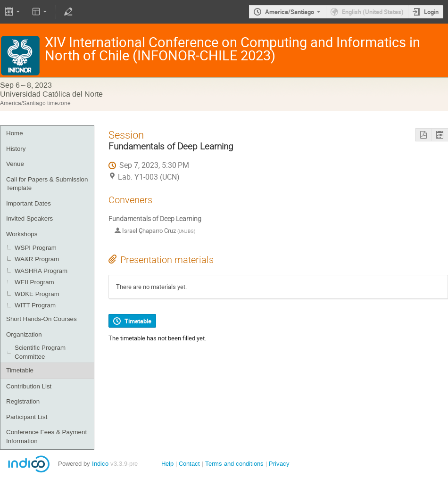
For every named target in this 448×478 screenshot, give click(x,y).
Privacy (279, 464)
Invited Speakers (29, 218)
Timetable (20, 370)
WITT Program (35, 305)
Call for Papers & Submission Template (47, 184)
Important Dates (29, 203)
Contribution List (29, 386)
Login (431, 12)
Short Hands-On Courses (41, 319)
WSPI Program (36, 248)
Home (15, 133)
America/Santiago (290, 12)
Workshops (22, 234)
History (16, 149)
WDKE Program (37, 294)
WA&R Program (37, 259)
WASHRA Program (41, 271)
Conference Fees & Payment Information (46, 437)
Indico (100, 464)
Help (167, 464)
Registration (23, 401)
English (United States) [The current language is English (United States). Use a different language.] (373, 12)
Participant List (27, 417)
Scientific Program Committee (40, 352)
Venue (15, 164)
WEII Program (34, 282)
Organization (24, 334)
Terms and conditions (234, 464)
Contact (189, 464)
